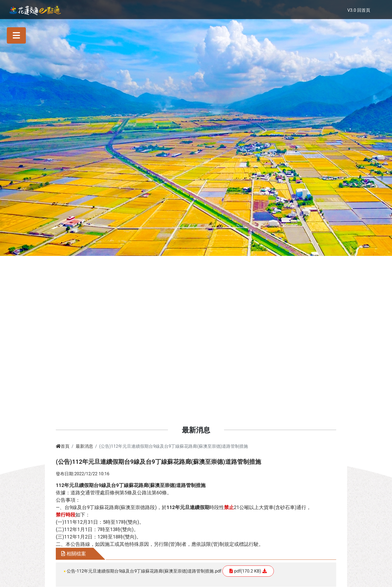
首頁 (63, 446)
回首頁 (364, 10)
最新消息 (84, 446)
